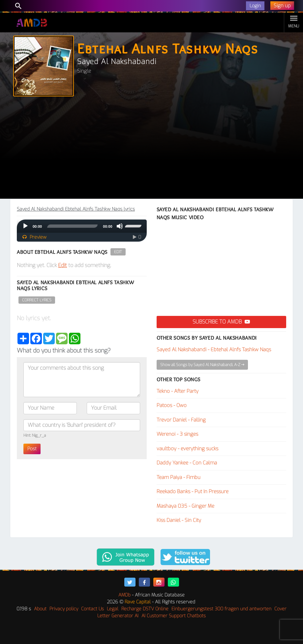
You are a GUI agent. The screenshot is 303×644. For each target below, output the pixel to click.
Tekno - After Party (178, 391)
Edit (118, 252)
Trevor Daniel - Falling (181, 420)
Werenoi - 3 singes (177, 434)
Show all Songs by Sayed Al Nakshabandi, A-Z (202, 365)
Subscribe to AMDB (221, 322)
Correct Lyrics (37, 300)
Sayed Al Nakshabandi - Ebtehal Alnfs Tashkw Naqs (214, 350)
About (40, 609)
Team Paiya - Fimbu (179, 477)
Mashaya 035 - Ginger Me (185, 506)
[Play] (25, 226)
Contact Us (92, 609)
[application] (82, 226)
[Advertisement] (151, 149)
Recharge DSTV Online (145, 609)
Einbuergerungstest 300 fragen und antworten (221, 609)
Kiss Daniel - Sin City (179, 520)
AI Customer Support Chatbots (174, 616)
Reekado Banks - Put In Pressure (193, 491)
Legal (113, 609)
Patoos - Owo (172, 405)
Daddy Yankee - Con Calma (187, 463)
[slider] (72, 226)
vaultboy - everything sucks (187, 449)
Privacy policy (64, 609)
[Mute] (120, 226)
